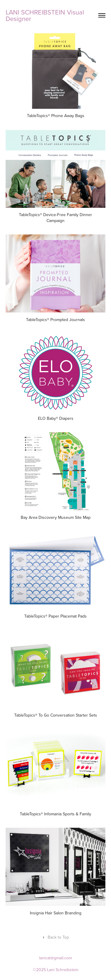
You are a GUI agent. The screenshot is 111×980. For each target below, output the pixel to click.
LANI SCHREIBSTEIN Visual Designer (46, 15)
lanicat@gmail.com (55, 958)
